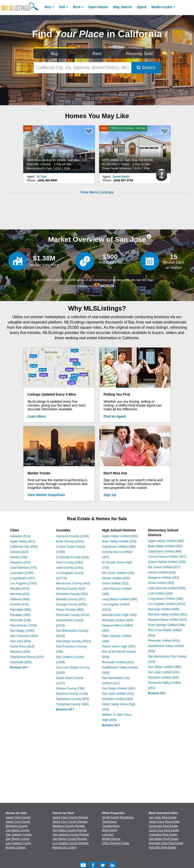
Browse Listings (16, 847)
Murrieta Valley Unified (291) (168, 614)
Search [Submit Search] (146, 68)
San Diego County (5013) (74, 641)
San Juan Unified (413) (118, 694)
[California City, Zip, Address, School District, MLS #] (83, 68)
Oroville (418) (19, 604)
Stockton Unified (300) (118, 699)
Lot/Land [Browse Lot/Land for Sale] (108, 835)
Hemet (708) (19, 557)
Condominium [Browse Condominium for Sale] (111, 826)
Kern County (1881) (69, 562)
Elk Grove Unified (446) (118, 573)
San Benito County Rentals (70, 839)
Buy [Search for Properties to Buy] (55, 54)
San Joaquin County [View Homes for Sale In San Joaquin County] (19, 835)
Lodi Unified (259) (160, 593)
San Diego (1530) (22, 631)
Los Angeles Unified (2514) (167, 604)
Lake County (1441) (70, 568)
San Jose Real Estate (163, 817)
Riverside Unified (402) (118, 662)
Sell (62, 7)
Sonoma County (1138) (72, 694)
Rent (77, 7)
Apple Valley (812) (23, 541)
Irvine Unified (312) (115, 583)
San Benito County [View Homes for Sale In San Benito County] (18, 839)
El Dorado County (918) (72, 557)
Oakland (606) (20, 599)
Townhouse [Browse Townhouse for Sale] (109, 822)
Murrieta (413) (20, 594)
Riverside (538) (21, 620)
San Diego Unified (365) (119, 688)
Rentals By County (64, 847)
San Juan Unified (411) (164, 672)
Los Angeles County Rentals (71, 843)
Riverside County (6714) (73, 615)
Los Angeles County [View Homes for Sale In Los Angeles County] (19, 843)
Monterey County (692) (72, 594)
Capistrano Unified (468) (119, 547)
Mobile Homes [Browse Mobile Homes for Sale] (111, 839)
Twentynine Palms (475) (27, 657)
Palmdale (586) (21, 610)
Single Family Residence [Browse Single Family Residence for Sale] (118, 817)
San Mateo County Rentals (70, 830)
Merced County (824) (71, 589)
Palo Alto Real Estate (162, 847)
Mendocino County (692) (73, 583)
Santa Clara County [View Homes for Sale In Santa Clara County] (18, 817)
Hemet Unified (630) (116, 578)
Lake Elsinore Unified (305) (167, 588)
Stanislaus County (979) (73, 699)
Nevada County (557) (71, 599)
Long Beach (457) (22, 578)
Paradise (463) (20, 615)
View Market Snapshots (46, 495)
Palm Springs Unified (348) (167, 625)
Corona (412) (19, 552)
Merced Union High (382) (119, 615)
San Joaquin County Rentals (71, 835)
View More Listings (97, 192)
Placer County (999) (70, 610)
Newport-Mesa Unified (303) (168, 620)
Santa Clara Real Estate (164, 822)
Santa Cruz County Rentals (70, 822)
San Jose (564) (21, 641)
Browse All (19, 667)
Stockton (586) (20, 652)
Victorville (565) (21, 662)
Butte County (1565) (70, 541)
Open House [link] (98, 7)
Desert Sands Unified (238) (167, 562)
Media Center (162, 7)
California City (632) (24, 547)
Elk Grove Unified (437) (164, 567)
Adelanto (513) (20, 536)
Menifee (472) (20, 589)
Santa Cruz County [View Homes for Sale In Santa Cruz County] (18, 822)
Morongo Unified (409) (118, 620)
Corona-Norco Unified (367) (167, 557)
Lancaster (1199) (22, 573)
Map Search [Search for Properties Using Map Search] (123, 7)
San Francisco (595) (24, 636)
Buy (48, 7)
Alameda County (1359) (72, 536)
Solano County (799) (70, 688)
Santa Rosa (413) (22, 646)
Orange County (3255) (71, 604)
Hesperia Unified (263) (164, 578)
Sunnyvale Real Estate (163, 826)
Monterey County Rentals (69, 826)
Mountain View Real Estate (166, 843)
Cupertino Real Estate (163, 835)
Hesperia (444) (20, 562)
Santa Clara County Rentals (70, 817)
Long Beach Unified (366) (120, 599)
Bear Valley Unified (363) (119, 541)
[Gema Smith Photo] (161, 173)
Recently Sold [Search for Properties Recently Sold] (139, 54)
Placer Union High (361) (119, 646)
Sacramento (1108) (23, 625)
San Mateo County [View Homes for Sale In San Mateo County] (18, 830)
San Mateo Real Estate (164, 839)
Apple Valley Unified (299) (120, 536)
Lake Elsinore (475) (24, 568)
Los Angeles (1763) (23, 583)
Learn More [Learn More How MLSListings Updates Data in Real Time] (36, 416)
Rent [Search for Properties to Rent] (97, 54)
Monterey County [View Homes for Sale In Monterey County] (17, 826)
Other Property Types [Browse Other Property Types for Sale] (116, 843)
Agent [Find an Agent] (142, 7)
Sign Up (110, 495)
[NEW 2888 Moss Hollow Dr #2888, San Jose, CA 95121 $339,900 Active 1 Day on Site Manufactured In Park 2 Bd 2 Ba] (59, 149)
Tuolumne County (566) (72, 704)
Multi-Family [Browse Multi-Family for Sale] (110, 830)
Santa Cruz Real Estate (164, 830)
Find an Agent (115, 416)
